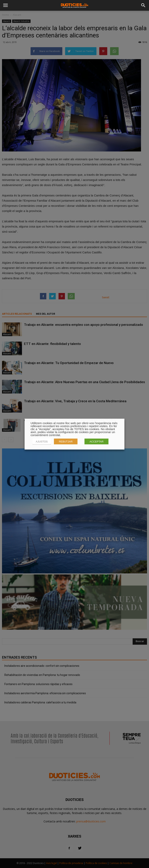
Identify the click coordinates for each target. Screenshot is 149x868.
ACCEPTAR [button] (96, 441)
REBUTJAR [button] (66, 441)
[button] (143, 5)
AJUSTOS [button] (42, 441)
